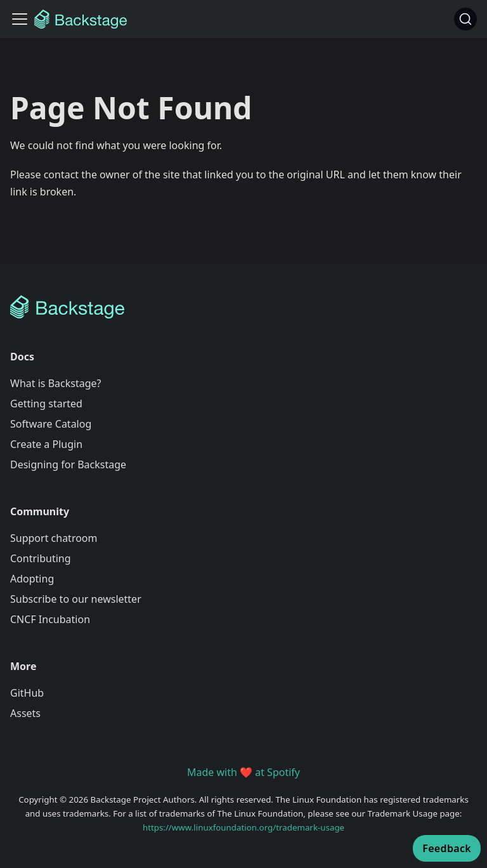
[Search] (465, 19)
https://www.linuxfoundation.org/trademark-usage (243, 827)
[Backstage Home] (243, 307)
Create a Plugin (46, 444)
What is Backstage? (55, 383)
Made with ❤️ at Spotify (243, 772)
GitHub (27, 693)
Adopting (32, 579)
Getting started (46, 404)
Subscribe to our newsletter (76, 599)
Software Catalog (51, 424)
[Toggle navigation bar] (20, 19)
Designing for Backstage (68, 464)
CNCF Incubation (50, 619)
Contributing (41, 558)
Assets (25, 713)
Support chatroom (54, 538)
